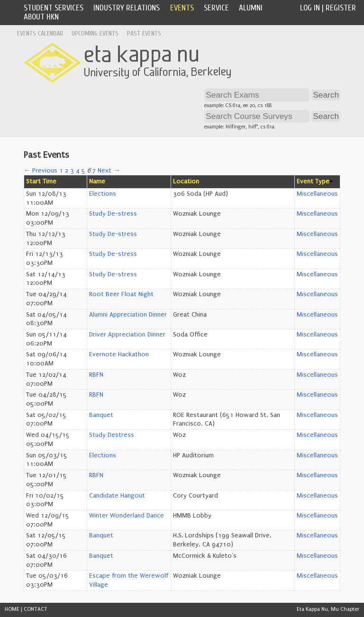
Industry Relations (127, 8)
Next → (109, 171)
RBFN (96, 375)
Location (186, 181)
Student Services (54, 8)
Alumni (251, 8)
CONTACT (36, 609)
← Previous (41, 171)
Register (341, 8)
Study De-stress (113, 214)
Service (216, 8)
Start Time (41, 181)
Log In (310, 8)
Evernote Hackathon (119, 354)
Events (182, 8)
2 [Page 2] (67, 171)
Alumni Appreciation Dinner (128, 315)
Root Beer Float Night (121, 294)
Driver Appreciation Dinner (127, 335)
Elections (103, 194)
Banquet (101, 415)
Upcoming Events (95, 33)
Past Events (144, 33)
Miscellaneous (317, 194)
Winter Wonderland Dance (127, 516)
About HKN (41, 17)
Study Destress (112, 435)
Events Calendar (40, 33)
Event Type (313, 181)
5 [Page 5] (83, 171)
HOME (12, 609)
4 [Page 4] (78, 171)
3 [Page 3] (72, 171)
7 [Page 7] (94, 171)
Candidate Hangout (117, 496)
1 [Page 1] (61, 171)
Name (97, 181)
